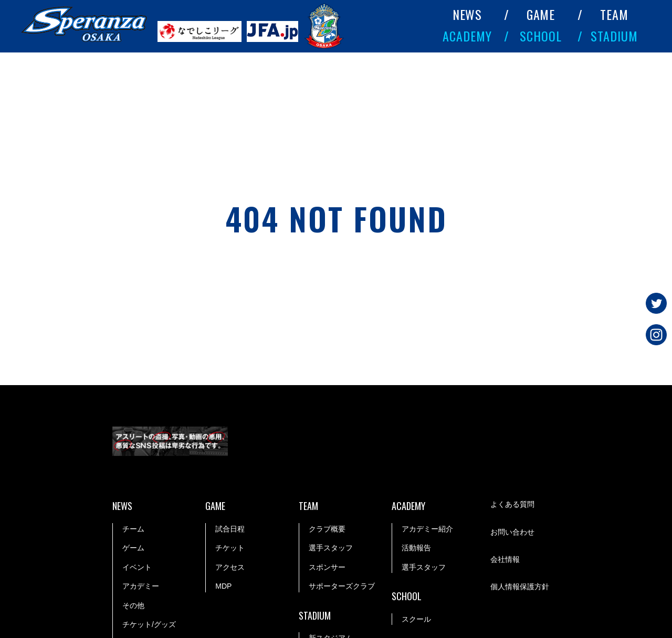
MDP (223, 586)
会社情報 (505, 559)
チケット (230, 548)
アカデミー (141, 586)
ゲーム (133, 548)
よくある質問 (512, 504)
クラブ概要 (327, 529)
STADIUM (614, 36)
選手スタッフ (331, 548)
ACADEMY (467, 36)
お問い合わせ (512, 532)
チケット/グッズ (149, 624)
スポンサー (327, 567)
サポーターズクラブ (342, 586)
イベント (137, 567)
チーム (133, 529)
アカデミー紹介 (427, 529)
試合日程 (230, 529)
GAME (541, 14)
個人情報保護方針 (520, 587)
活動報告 (416, 548)
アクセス (230, 567)
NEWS (468, 14)
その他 (133, 605)
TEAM (614, 14)
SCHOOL (541, 36)
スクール (416, 619)
